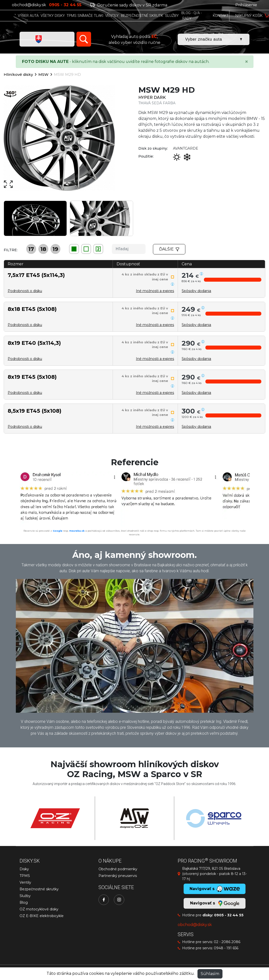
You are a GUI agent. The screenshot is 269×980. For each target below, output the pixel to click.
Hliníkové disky (18, 74)
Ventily (25, 882)
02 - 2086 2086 (227, 942)
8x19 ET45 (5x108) (32, 377)
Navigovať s (215, 903)
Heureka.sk (77, 531)
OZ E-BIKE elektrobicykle (42, 916)
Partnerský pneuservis (118, 876)
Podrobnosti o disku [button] (25, 291)
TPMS (25, 876)
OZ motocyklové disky (39, 909)
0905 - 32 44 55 (229, 915)
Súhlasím (210, 974)
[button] (233, 280)
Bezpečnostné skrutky (39, 889)
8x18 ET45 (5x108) (32, 309)
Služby (25, 896)
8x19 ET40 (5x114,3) (34, 343)
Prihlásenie (246, 5)
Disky (24, 869)
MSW (43, 74)
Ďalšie (169, 249)
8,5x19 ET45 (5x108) (35, 411)
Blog (24, 902)
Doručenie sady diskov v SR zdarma (129, 5)
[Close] (246, 62)
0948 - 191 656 (226, 948)
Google (58, 531)
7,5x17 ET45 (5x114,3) (36, 275)
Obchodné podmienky (118, 869)
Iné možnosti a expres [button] (155, 291)
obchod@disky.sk (29, 5)
